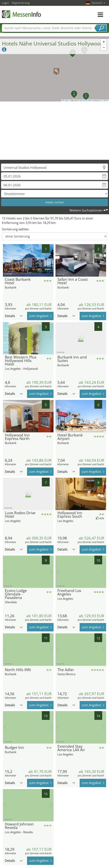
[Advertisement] (55, 131)
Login (5, 3)
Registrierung (21, 3)
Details (14, 316)
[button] (54, 69)
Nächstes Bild (51, 260)
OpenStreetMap (85, 101)
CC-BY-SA (105, 101)
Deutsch (98, 3)
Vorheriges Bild (5, 260)
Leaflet (66, 101)
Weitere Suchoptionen (86, 210)
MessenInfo (21, 14)
